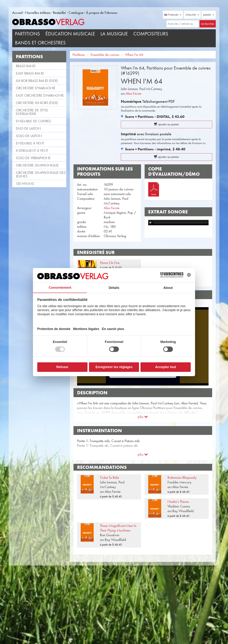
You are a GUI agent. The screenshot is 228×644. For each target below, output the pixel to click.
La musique (114, 34)
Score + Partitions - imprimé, (155, 149)
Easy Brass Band (30, 73)
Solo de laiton (29, 136)
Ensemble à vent (30, 143)
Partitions (27, 34)
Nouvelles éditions (38, 13)
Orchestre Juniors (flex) (37, 103)
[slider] (181, 223)
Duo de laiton (28, 128)
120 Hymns (25, 184)
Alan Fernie (134, 93)
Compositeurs (151, 34)
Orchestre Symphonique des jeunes (41, 174)
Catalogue (76, 13)
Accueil (17, 13)
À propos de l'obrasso (102, 13)
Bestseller (60, 13)
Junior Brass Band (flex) (37, 81)
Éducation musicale (70, 34)
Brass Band (26, 66)
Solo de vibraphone (33, 158)
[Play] (151, 223)
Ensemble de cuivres (33, 121)
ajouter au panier (166, 124)
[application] (178, 223)
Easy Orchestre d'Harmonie (40, 95)
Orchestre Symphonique (37, 165)
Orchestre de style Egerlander (32, 112)
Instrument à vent (32, 151)
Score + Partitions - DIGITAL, (155, 117)
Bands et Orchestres (40, 43)
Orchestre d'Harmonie (36, 88)
